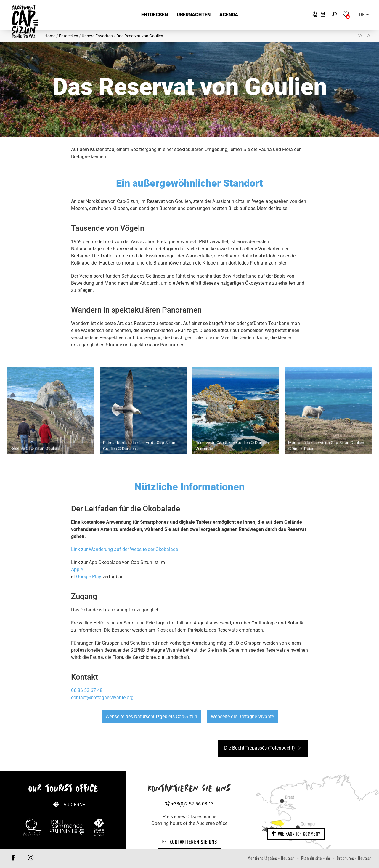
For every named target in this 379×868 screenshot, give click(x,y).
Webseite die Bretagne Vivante (242, 716)
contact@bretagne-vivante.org (102, 698)
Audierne (74, 805)
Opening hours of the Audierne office (189, 823)
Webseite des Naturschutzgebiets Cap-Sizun (151, 716)
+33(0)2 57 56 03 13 (189, 804)
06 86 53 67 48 (87, 690)
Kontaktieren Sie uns (189, 842)
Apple (77, 570)
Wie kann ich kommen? (296, 834)
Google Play (89, 577)
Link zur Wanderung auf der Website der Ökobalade (125, 549)
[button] (155, 15)
